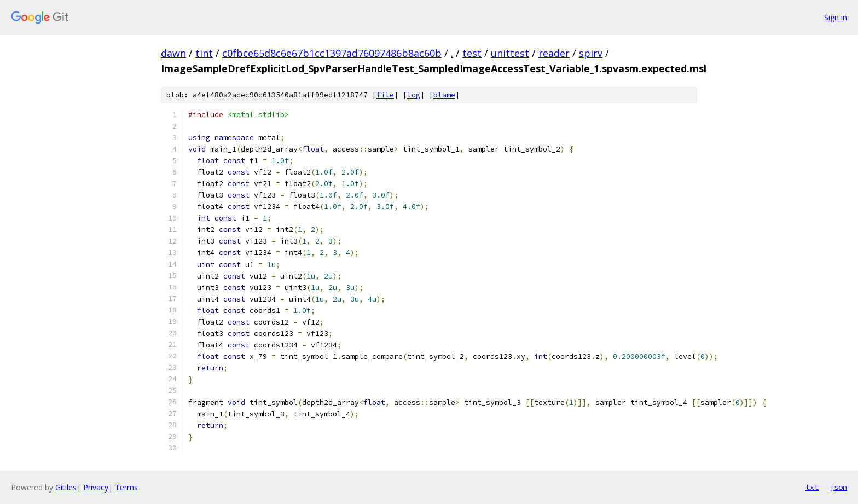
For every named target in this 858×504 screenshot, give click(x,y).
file (385, 95)
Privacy (96, 487)
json (838, 487)
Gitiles (66, 487)
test (472, 53)
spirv (591, 53)
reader (554, 53)
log (414, 95)
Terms (126, 487)
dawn (173, 53)
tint (204, 53)
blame (444, 95)
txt (812, 487)
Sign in (836, 17)
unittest (510, 53)
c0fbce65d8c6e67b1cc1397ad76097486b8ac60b (332, 53)
